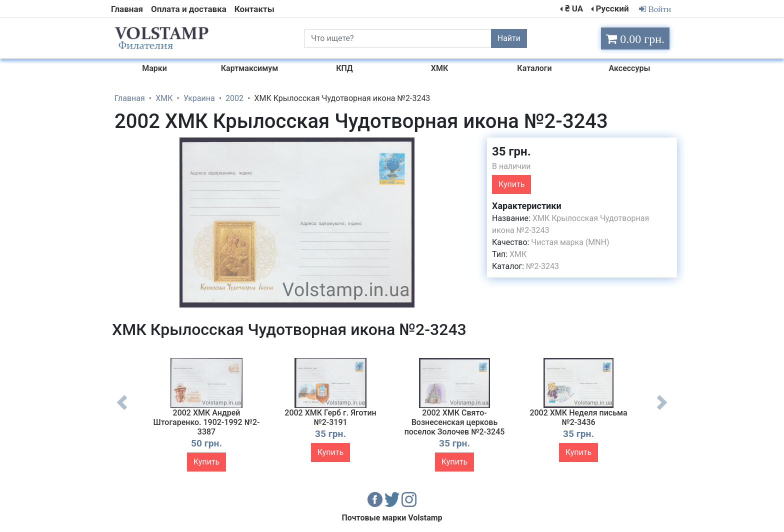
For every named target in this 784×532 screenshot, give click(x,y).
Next (662, 410)
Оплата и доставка (189, 9)
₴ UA (574, 8)
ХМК (518, 254)
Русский (612, 8)
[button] (470, 146)
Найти (509, 38)
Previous (122, 410)
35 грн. (511, 151)
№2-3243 (542, 266)
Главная (127, 9)
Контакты (254, 9)
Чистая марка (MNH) (570, 242)
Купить (511, 184)
